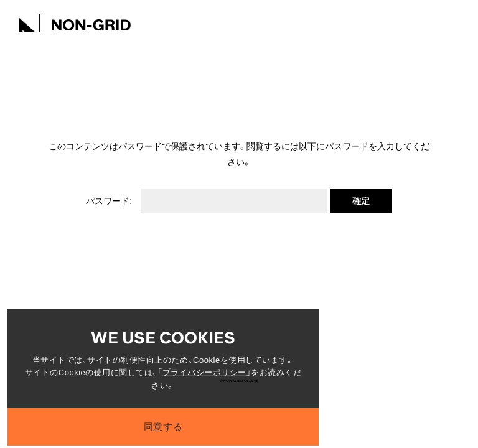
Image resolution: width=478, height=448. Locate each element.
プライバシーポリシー (204, 376)
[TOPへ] (75, 21)
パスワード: (207, 201)
